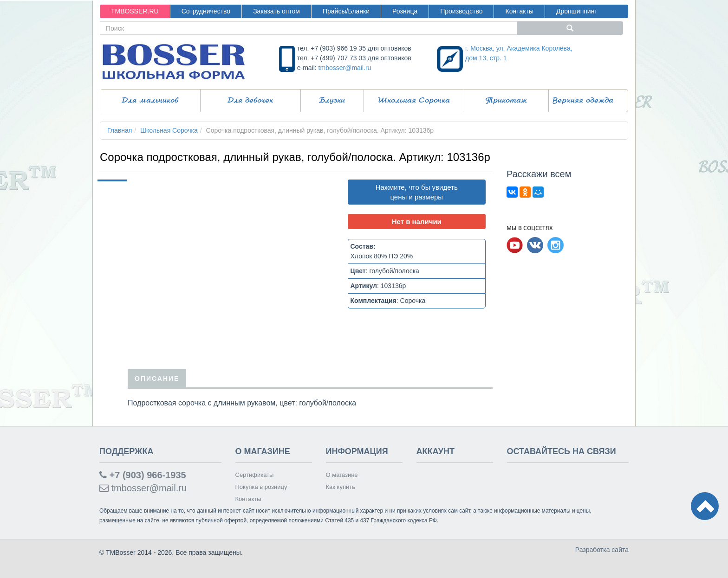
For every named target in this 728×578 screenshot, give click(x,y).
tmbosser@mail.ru (345, 68)
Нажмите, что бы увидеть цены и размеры (417, 192)
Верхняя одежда (583, 101)
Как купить (341, 487)
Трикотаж (506, 101)
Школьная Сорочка (414, 101)
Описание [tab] (157, 378)
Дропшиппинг (577, 11)
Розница (405, 11)
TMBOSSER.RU (135, 11)
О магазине (342, 475)
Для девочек (250, 101)
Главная (120, 130)
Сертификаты (255, 475)
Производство (461, 11)
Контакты (519, 11)
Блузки (332, 101)
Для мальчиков (150, 101)
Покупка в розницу (261, 487)
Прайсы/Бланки (346, 11)
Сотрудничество (206, 11)
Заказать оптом (276, 11)
